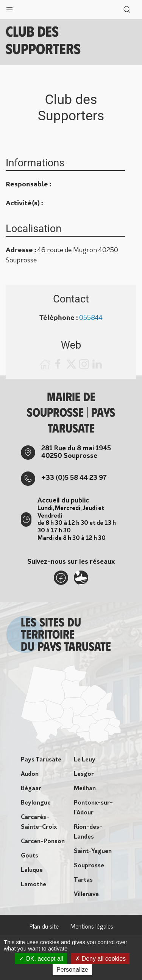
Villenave (86, 895)
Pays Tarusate (41, 760)
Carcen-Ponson (43, 842)
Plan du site (44, 927)
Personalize (72, 970)
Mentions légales (92, 927)
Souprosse (89, 866)
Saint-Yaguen (93, 851)
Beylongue (36, 803)
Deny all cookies (100, 959)
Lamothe (34, 885)
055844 (91, 318)
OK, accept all (41, 959)
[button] (9, 8)
